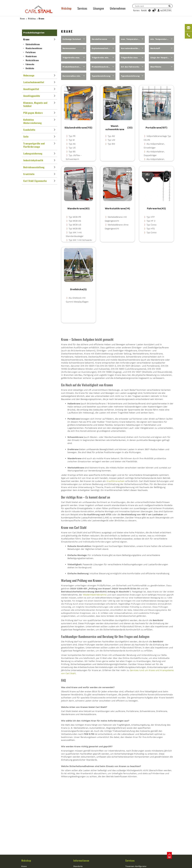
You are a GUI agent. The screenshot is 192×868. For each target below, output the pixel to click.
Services (130, 860)
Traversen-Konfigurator (136, 866)
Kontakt (144, 10)
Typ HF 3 (151, 221)
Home (22, 18)
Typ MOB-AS (75, 221)
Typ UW (111, 140)
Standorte (78, 866)
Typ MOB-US (75, 225)
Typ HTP (151, 217)
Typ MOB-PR (75, 217)
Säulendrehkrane (33, 44)
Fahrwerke (30, 64)
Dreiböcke (30, 68)
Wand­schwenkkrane (34, 48)
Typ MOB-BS (75, 229)
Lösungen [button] (99, 8)
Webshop (32, 18)
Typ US (72, 148)
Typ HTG (151, 229)
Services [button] (82, 8)
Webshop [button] (66, 8)
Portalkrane (31, 52)
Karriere (136, 10)
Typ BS (72, 152)
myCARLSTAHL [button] (165, 10)
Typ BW (111, 144)
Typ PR (72, 136)
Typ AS (72, 144)
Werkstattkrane (32, 60)
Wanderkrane (31, 56)
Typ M (72, 140)
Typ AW (111, 136)
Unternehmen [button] (118, 8)
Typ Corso (151, 225)
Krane (41, 18)
